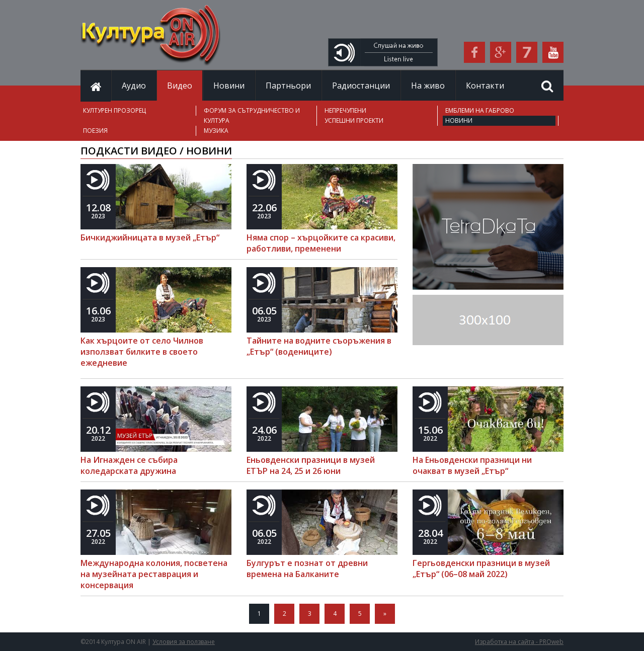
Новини (229, 86)
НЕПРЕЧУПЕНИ (345, 110)
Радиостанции (361, 86)
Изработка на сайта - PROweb (519, 642)
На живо (428, 86)
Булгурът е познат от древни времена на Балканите (307, 568)
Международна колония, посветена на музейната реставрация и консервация (154, 574)
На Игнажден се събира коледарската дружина (129, 465)
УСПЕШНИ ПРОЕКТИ (354, 120)
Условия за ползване (184, 642)
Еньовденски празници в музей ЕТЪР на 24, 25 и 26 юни (311, 465)
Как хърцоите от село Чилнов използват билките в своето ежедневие (142, 352)
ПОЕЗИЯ (95, 131)
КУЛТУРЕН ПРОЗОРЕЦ (114, 110)
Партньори (288, 86)
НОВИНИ (459, 120)
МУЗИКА (216, 131)
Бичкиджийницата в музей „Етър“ (150, 237)
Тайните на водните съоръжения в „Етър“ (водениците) (319, 346)
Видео (180, 86)
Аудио (134, 86)
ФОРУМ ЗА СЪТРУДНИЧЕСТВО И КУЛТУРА (252, 115)
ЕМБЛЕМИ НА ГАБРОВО (480, 110)
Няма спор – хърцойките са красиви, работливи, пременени (321, 243)
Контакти (485, 86)
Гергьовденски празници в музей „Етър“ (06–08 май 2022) (481, 568)
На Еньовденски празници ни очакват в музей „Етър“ (472, 465)
